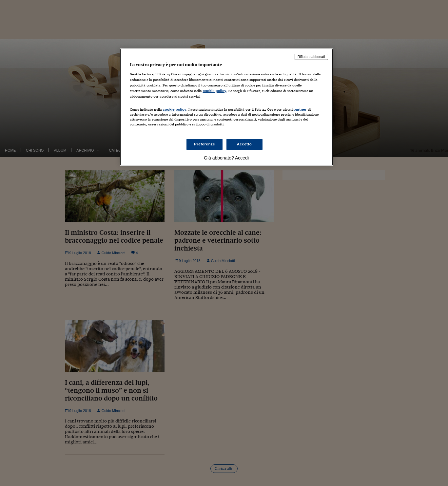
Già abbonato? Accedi (226, 158)
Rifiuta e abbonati (311, 57)
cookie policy (215, 91)
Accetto (244, 144)
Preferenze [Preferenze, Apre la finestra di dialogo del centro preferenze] (205, 144)
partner (300, 109)
